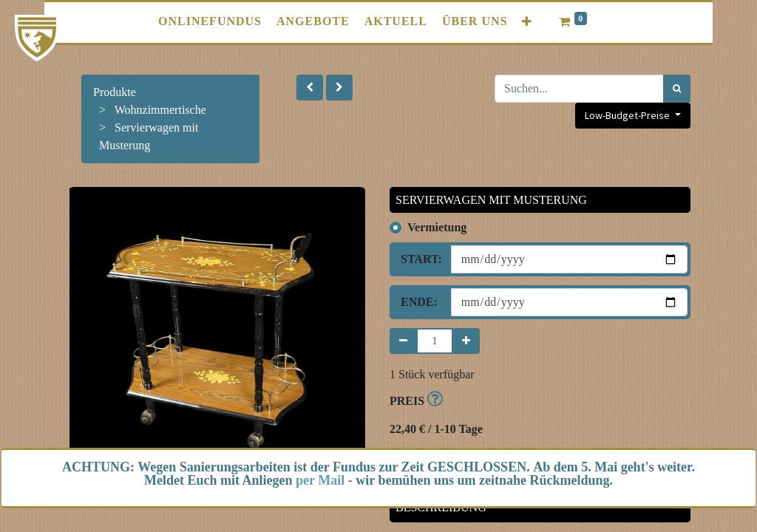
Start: (420, 259)
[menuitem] (210, 21)
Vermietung (437, 227)
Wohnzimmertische (160, 110)
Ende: (419, 302)
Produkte (115, 92)
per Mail (320, 480)
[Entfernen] (403, 341)
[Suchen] (677, 89)
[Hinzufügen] (466, 341)
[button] (527, 22)
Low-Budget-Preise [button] (628, 115)
